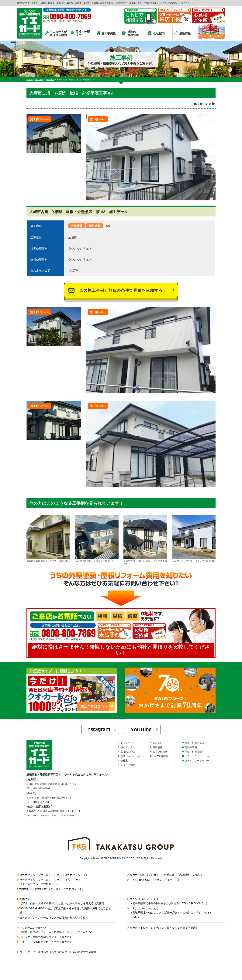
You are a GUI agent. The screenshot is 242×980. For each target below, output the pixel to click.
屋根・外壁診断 (193, 752)
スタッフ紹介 (128, 765)
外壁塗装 (77, 226)
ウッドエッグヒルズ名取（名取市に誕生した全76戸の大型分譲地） (61, 952)
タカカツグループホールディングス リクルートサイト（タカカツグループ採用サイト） (52, 882)
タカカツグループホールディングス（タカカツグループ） (54, 875)
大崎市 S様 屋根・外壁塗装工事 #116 (97, 539)
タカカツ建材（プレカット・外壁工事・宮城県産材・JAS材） (167, 875)
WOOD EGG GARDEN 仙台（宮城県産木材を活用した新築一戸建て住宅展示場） (65, 910)
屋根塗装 (95, 226)
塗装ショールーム (130, 756)
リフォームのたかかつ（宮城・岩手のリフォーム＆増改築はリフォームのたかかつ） (57, 930)
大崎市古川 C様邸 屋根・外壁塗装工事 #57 (145, 541)
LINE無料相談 (160, 756)
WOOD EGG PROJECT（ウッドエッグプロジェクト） (52, 889)
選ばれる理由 (128, 752)
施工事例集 (106, 33)
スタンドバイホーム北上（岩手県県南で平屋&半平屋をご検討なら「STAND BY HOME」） (169, 901)
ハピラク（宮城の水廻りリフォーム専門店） (46, 937)
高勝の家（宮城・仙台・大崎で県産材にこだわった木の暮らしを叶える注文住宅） (63, 901)
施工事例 (157, 743)
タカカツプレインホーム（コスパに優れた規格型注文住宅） (55, 918)
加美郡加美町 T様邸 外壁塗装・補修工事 (48, 539)
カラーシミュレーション (198, 756)
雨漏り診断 (191, 747)
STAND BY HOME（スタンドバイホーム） (155, 880)
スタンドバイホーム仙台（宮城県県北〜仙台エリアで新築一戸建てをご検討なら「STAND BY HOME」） (171, 913)
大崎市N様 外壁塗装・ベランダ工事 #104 (194, 539)
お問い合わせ (160, 752)
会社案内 (156, 33)
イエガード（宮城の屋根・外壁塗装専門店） (46, 942)
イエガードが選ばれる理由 (56, 33)
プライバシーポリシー (197, 761)
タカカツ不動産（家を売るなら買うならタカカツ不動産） (164, 928)
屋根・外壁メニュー (80, 33)
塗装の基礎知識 (131, 33)
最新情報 (182, 33)
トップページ (128, 743)
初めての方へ (128, 747)
